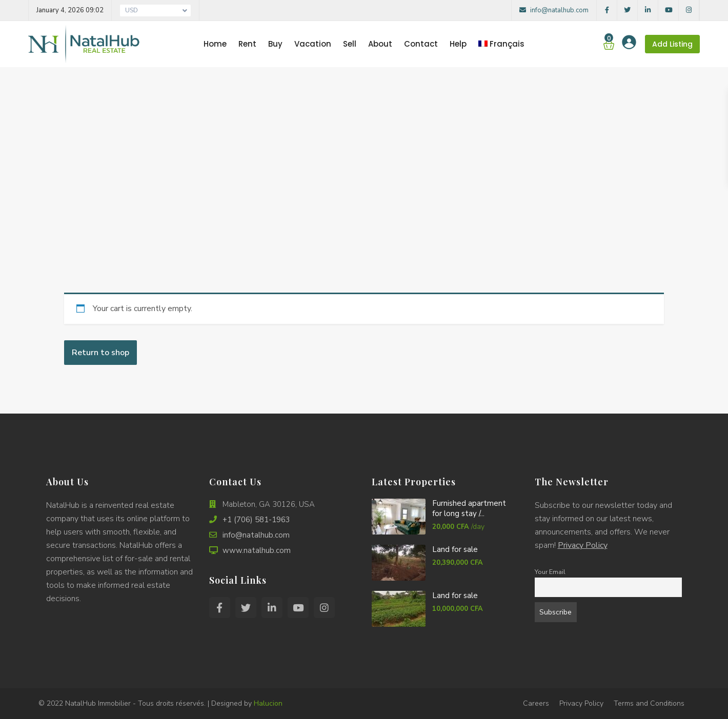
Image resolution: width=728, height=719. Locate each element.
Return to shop (100, 353)
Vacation (313, 44)
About (380, 44)
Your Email (550, 572)
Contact (421, 44)
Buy (275, 44)
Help (458, 44)
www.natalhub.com (257, 550)
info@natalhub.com (554, 10)
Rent (247, 44)
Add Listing (672, 44)
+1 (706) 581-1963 (256, 520)
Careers (536, 703)
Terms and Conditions (649, 703)
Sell (350, 44)
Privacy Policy (583, 545)
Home (215, 44)
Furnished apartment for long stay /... (469, 508)
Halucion (268, 703)
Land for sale (455, 549)
